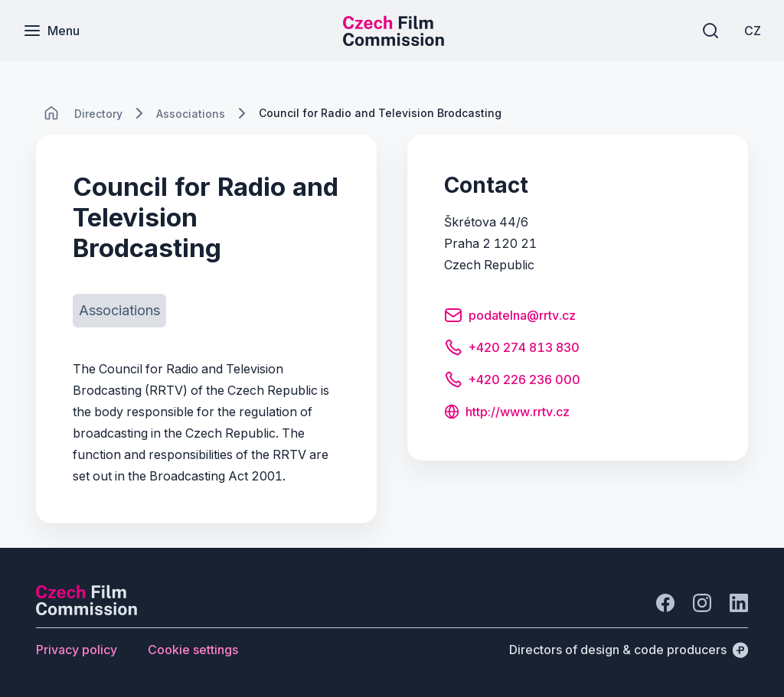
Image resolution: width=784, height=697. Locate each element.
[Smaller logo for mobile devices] (394, 41)
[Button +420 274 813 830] (512, 350)
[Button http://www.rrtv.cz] (507, 413)
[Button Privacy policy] (77, 650)
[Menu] (51, 31)
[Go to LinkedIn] (739, 603)
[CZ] (753, 31)
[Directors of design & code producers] (629, 650)
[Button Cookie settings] (193, 650)
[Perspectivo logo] (87, 611)
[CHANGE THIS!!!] (51, 113)
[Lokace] (98, 114)
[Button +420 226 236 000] (512, 382)
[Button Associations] (119, 311)
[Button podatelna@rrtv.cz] (510, 318)
